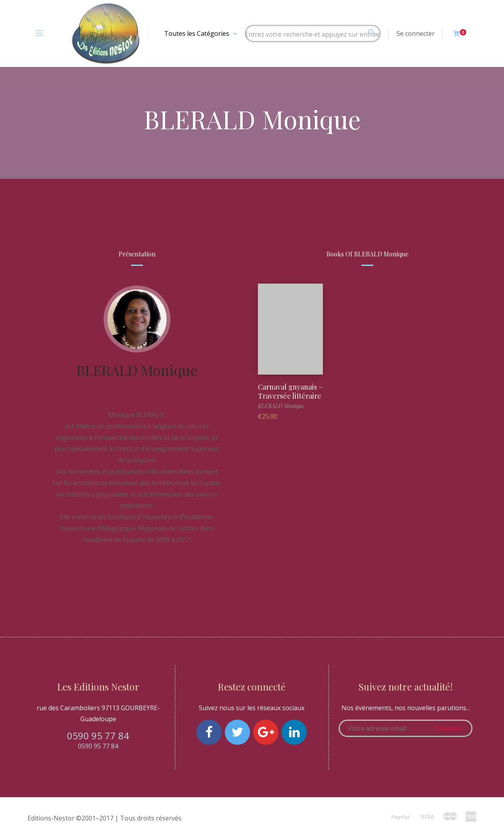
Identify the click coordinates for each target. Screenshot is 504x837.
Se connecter (416, 33)
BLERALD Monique (137, 370)
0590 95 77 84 (98, 736)
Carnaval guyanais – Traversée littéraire (290, 391)
